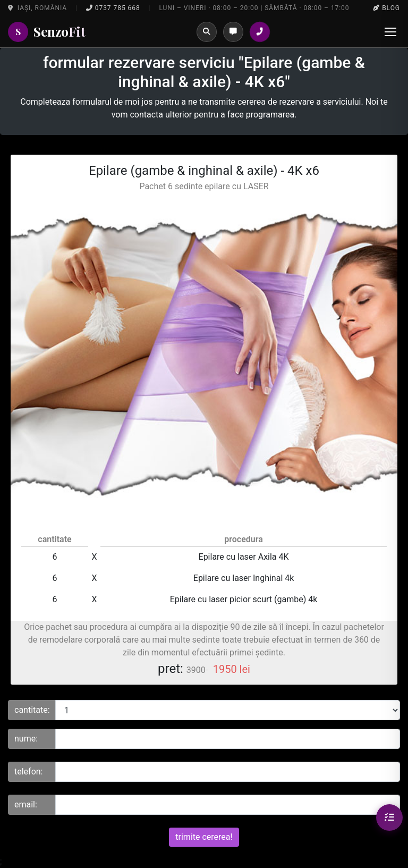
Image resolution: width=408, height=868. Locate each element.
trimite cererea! (204, 837)
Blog (386, 8)
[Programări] (233, 32)
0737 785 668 (113, 8)
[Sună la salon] (260, 32)
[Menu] (390, 32)
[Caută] (207, 32)
